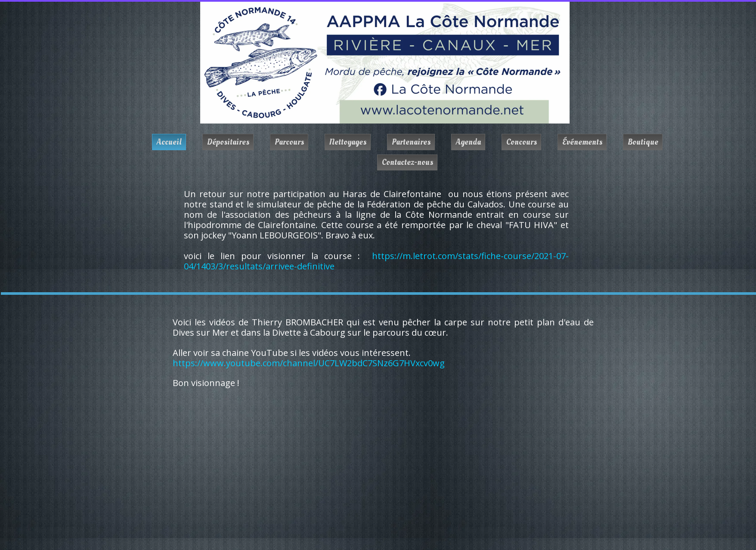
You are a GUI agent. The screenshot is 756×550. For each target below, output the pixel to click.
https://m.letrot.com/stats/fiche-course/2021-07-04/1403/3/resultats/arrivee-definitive (376, 261)
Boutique (643, 142)
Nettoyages (348, 142)
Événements (582, 142)
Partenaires (411, 142)
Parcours (289, 142)
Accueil (169, 142)
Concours (522, 142)
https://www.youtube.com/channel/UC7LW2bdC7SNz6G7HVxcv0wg (309, 363)
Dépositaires (228, 142)
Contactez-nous (407, 162)
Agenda (468, 142)
